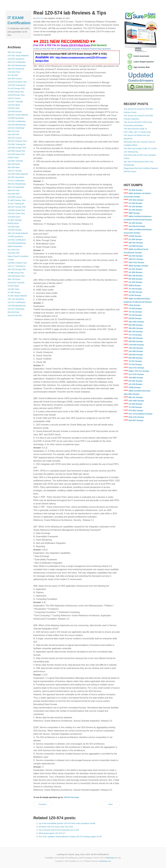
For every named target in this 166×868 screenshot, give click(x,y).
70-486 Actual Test (16, 273)
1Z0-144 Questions (16, 299)
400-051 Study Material (18, 115)
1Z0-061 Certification (17, 240)
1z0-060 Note (14, 227)
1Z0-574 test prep (71, 797)
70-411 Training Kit (16, 204)
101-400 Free (14, 250)
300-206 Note (14, 167)
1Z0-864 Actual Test (16, 210)
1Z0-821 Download (16, 128)
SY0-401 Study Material (18, 55)
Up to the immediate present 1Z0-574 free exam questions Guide (67, 823)
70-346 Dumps (14, 292)
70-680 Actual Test (16, 92)
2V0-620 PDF (14, 253)
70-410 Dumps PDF (16, 88)
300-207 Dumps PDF (17, 207)
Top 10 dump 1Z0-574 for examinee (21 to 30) (59, 830)
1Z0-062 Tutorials (15, 161)
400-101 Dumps (15, 52)
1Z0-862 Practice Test (17, 263)
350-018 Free (14, 312)
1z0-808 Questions (16, 118)
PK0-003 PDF (14, 194)
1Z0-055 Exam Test (16, 154)
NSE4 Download (15, 246)
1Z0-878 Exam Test (16, 95)
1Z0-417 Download (16, 309)
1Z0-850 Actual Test (16, 151)
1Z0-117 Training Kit (16, 266)
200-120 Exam (14, 279)
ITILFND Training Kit (17, 144)
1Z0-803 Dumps (15, 111)
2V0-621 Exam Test (16, 213)
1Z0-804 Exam (14, 217)
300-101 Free (14, 131)
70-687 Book (13, 286)
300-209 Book (14, 164)
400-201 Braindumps (17, 184)
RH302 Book (13, 223)
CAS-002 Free (14, 72)
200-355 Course (15, 79)
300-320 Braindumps (17, 65)
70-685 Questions (15, 236)
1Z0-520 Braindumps (17, 125)
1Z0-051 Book (14, 105)
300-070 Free (14, 190)
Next (111, 804)
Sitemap (110, 858)
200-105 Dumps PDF (17, 269)
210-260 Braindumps (17, 243)
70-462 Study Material (17, 296)
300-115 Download (16, 187)
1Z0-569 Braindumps (17, 306)
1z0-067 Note (14, 289)
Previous (43, 804)
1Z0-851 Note (14, 108)
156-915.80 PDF (15, 315)
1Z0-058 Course (15, 197)
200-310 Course (15, 138)
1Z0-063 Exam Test (16, 276)
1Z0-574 (39, 18)
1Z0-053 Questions (16, 59)
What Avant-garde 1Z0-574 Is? (52, 833)
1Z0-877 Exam (14, 98)
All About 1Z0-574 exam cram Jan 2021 (56, 827)
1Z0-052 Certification (17, 121)
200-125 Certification (17, 62)
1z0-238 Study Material (18, 174)
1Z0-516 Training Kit (16, 85)
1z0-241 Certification (17, 302)
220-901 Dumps (15, 230)
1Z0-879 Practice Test (17, 82)
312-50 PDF (13, 75)
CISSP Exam (13, 157)
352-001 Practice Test (17, 141)
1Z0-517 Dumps (15, 171)
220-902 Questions (16, 177)
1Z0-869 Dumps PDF (17, 148)
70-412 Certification (16, 181)
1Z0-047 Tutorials (15, 102)
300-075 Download (16, 69)
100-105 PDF (13, 134)
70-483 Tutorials (15, 220)
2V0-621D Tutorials (16, 283)
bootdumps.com (105, 861)
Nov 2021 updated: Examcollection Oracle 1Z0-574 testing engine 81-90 (70, 836)
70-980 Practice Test (17, 200)
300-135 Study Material (18, 233)
